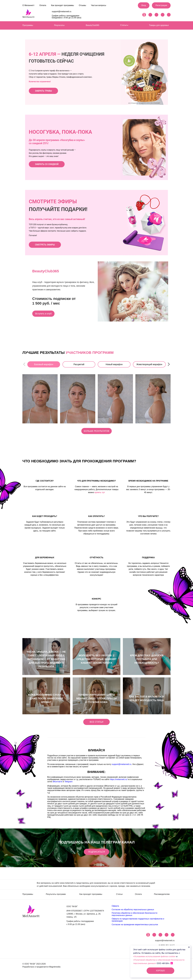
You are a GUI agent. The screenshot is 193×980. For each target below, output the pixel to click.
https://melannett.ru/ (119, 783)
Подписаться (96, 854)
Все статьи (97, 725)
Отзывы (82, 5)
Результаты (59, 25)
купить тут (100, 494)
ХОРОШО (160, 971)
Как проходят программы (63, 5)
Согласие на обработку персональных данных (133, 912)
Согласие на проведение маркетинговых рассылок (135, 927)
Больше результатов (97, 433)
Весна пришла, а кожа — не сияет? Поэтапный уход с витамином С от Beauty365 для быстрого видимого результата (46, 661)
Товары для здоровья (159, 25)
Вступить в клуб (46, 314)
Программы (28, 25)
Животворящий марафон (149, 364)
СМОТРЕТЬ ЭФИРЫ (45, 245)
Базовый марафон (44, 364)
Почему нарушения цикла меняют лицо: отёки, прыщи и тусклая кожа (96, 700)
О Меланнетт (28, 5)
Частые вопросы (99, 5)
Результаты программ (56, 897)
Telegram (69, 785)
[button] (169, 364)
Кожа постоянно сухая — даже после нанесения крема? (46, 700)
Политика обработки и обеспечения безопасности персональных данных (134, 916)
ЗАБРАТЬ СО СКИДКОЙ (47, 164)
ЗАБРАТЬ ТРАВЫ (43, 91)
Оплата (43, 5)
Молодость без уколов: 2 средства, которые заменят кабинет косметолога (96, 661)
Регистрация (161, 5)
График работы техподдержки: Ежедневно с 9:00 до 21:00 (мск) (67, 17)
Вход (144, 5)
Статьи (124, 25)
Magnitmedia (55, 969)
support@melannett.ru (62, 12)
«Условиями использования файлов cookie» (155, 956)
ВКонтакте (58, 785)
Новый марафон (114, 364)
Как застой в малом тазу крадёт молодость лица (147, 700)
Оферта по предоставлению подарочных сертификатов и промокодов (138, 922)
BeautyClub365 (92, 25)
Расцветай (79, 364)
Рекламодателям (162, 897)
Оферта (115, 908)
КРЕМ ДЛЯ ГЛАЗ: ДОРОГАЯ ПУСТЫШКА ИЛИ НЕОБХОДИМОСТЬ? (147, 661)
